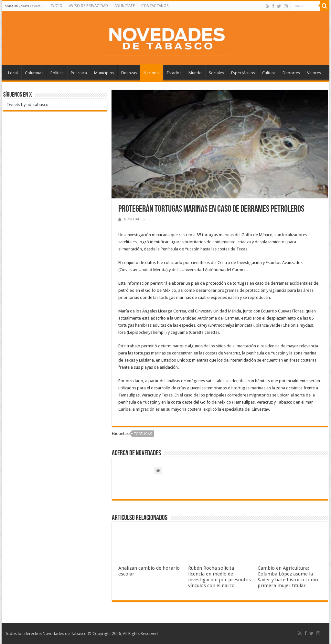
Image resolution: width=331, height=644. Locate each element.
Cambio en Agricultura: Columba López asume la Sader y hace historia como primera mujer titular (288, 577)
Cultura (269, 73)
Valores (314, 73)
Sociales (216, 73)
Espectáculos (243, 73)
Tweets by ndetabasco (27, 105)
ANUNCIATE (125, 6)
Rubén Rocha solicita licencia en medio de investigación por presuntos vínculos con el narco (219, 577)
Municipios (104, 73)
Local (13, 73)
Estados (174, 73)
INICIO (56, 6)
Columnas (34, 73)
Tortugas (143, 434)
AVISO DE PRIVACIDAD (88, 6)
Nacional (152, 73)
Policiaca (79, 73)
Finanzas (129, 73)
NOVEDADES (134, 219)
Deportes (291, 73)
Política (57, 73)
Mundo (195, 73)
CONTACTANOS (155, 6)
